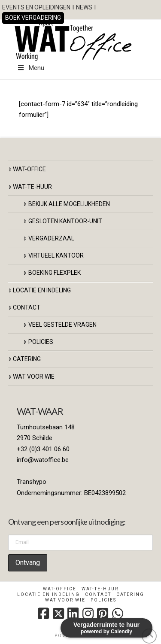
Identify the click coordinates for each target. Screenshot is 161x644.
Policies (38, 342)
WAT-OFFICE (27, 169)
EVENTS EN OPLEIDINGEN (36, 7)
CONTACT (24, 307)
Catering (24, 359)
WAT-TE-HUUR (30, 187)
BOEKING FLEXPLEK (52, 273)
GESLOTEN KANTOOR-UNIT (62, 221)
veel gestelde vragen (60, 325)
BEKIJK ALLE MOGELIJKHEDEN (66, 204)
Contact (98, 594)
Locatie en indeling (49, 594)
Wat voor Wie (31, 377)
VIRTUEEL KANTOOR (53, 255)
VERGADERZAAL (49, 238)
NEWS (84, 7)
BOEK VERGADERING (33, 18)
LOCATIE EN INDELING (39, 290)
